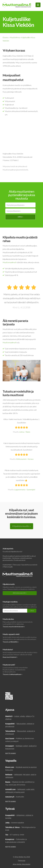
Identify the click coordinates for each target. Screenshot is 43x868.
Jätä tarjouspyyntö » (20, 593)
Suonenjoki (31, 490)
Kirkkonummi (21, 459)
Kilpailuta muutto (9, 584)
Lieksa (22, 432)
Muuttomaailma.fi (9, 262)
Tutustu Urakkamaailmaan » (12, 674)
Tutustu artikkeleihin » (11, 642)
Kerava (31, 459)
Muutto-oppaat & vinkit (11, 634)
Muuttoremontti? (9, 665)
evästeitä (23, 558)
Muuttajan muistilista (10, 602)
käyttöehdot (7, 558)
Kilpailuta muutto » (22, 526)
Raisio (28, 432)
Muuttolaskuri (8, 649)
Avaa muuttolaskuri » (10, 657)
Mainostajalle (8, 567)
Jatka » (20, 217)
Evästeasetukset (20, 560)
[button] (38, 5)
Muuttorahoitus (8, 619)
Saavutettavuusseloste (29, 565)
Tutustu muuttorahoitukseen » (14, 627)
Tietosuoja (16, 565)
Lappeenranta (20, 490)
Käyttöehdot (7, 565)
